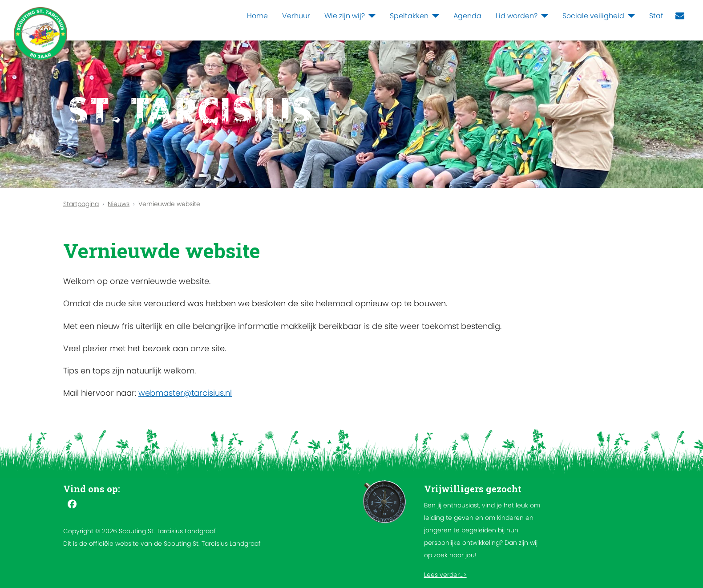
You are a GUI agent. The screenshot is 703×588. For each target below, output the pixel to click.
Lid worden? (517, 16)
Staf (656, 16)
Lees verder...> (445, 575)
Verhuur (296, 16)
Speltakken (409, 16)
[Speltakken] (434, 16)
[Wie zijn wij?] (370, 16)
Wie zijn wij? (345, 16)
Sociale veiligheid (593, 16)
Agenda (467, 16)
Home (257, 16)
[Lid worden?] (543, 16)
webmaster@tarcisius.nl (185, 393)
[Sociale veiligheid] (630, 16)
